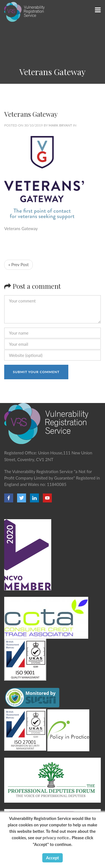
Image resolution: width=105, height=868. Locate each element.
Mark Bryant (60, 125)
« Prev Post (18, 264)
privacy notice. (56, 838)
